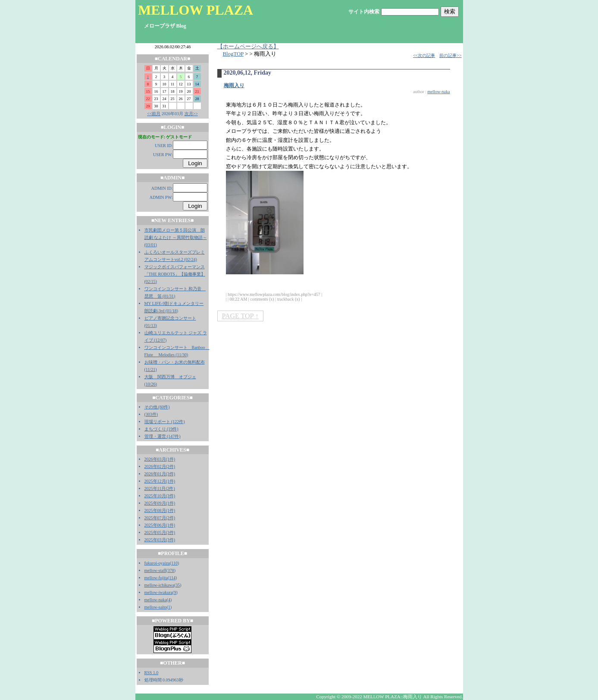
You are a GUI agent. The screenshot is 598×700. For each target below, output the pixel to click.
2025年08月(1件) (160, 510)
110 (174, 563)
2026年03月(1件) (160, 459)
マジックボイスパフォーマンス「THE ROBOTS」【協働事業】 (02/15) (175, 274)
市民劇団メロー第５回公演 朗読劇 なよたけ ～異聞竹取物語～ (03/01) (176, 237)
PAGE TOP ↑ (240, 316)
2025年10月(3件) (160, 496)
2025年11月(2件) (160, 488)
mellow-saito (156, 607)
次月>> (191, 114)
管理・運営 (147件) (163, 436)
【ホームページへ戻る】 (248, 47)
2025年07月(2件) (160, 518)
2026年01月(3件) (160, 474)
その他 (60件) (157, 407)
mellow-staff (155, 570)
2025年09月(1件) (160, 503)
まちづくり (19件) (161, 429)
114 (172, 578)
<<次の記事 (424, 55)
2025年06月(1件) (160, 525)
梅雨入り (234, 85)
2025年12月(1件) (160, 481)
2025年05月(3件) (160, 532)
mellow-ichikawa (159, 585)
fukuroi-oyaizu (157, 563)
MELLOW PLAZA (196, 10)
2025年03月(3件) (160, 540)
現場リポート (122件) (165, 422)
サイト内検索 (364, 12)
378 (171, 570)
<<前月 (154, 114)
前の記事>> (450, 55)
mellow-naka (156, 600)
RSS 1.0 (152, 673)
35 (178, 585)
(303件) (151, 414)
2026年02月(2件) (160, 466)
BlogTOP (233, 54)
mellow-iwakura (159, 592)
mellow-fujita (156, 578)
